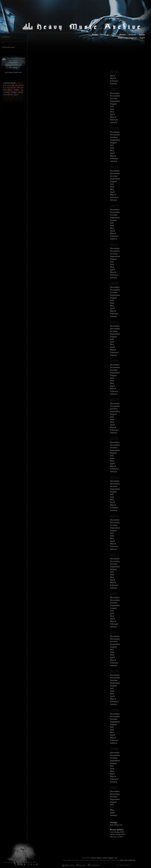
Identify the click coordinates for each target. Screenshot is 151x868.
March (113, 78)
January (114, 83)
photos (122, 35)
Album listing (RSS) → (119, 834)
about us (105, 35)
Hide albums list (116, 825)
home (95, 35)
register (133, 38)
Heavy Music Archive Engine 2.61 (104, 858)
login (142, 38)
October (114, 98)
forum (142, 35)
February (114, 81)
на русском (123, 38)
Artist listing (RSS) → (118, 832)
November (115, 96)
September (115, 101)
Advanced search (8, 47)
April (113, 76)
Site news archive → (118, 837)
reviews (132, 35)
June (112, 109)
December (115, 93)
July (112, 106)
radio (114, 35)
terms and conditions (127, 860)
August (113, 104)
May (112, 112)
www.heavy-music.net (13, 72)
